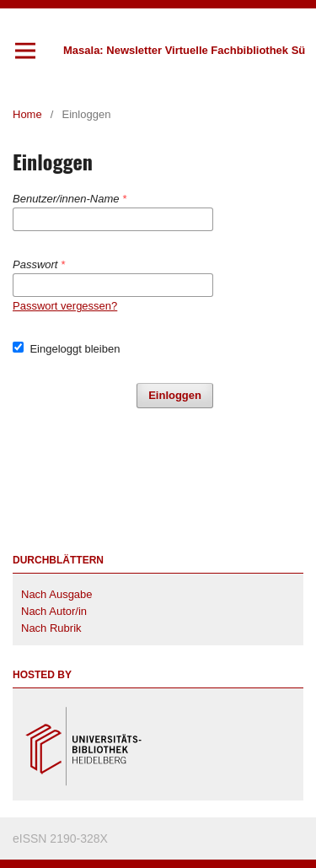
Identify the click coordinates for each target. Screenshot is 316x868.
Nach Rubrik (51, 628)
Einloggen (175, 395)
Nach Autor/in (54, 611)
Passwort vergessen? (65, 306)
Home (27, 114)
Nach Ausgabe (57, 594)
